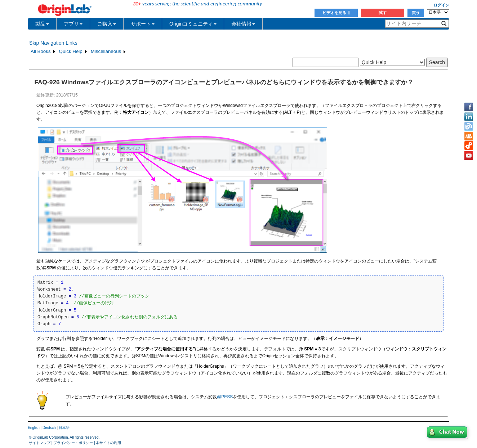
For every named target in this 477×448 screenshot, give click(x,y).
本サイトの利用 (108, 443)
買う (416, 13)
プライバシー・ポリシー (73, 443)
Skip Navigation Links (53, 43)
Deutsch (49, 428)
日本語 (64, 428)
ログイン (441, 5)
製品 (42, 24)
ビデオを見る (336, 13)
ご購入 (107, 24)
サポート (143, 24)
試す (383, 13)
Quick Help (71, 51)
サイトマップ (40, 443)
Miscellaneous (106, 51)
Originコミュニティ (193, 24)
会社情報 (243, 24)
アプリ (73, 24)
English (34, 428)
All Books (41, 51)
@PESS (225, 397)
